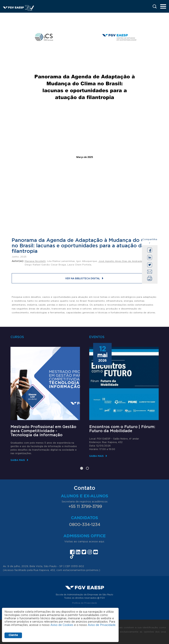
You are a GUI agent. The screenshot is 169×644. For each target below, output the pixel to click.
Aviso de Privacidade (102, 625)
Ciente (13, 635)
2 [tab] (87, 468)
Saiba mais (18, 460)
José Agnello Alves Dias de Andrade (120, 261)
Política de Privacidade (85, 603)
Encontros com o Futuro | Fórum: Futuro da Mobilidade (122, 429)
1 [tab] (82, 468)
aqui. (102, 542)
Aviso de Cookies (62, 625)
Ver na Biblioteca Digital (83, 278)
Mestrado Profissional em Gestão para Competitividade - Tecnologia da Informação (43, 431)
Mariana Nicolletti (35, 261)
